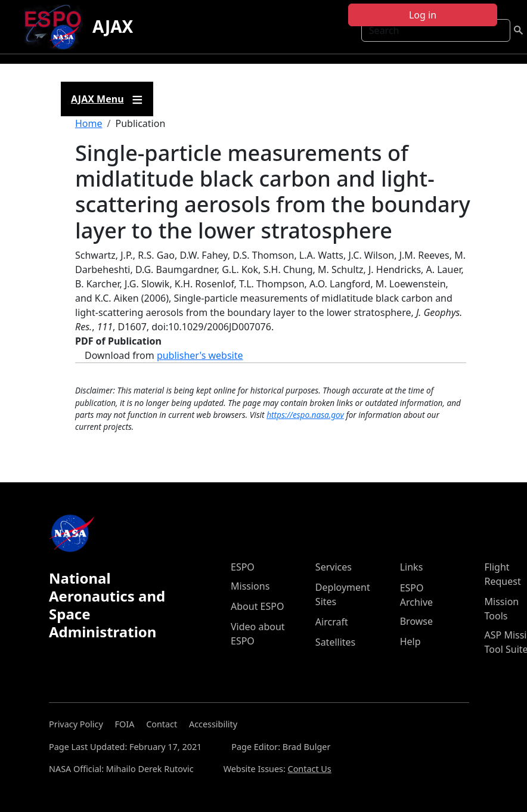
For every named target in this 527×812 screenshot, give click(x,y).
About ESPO (257, 606)
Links (412, 567)
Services (334, 567)
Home (89, 123)
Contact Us (310, 769)
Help (410, 641)
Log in (423, 15)
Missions (250, 586)
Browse (416, 621)
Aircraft (332, 622)
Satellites (335, 642)
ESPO (243, 567)
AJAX (113, 26)
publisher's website (200, 355)
